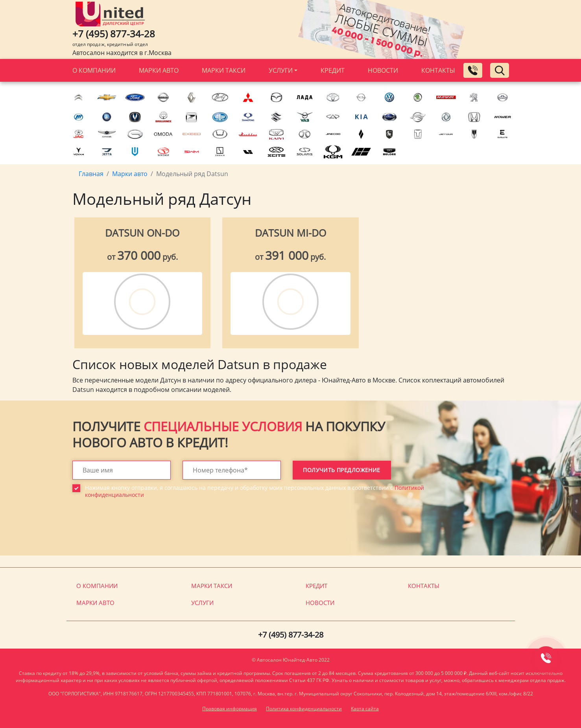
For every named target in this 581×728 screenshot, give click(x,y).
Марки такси (224, 70)
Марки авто (159, 70)
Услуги (281, 70)
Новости (383, 70)
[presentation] (132, 533)
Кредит (333, 70)
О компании (94, 70)
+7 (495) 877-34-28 (114, 34)
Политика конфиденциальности (304, 709)
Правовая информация (230, 709)
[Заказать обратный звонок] (473, 70)
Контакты (438, 70)
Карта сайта (365, 709)
